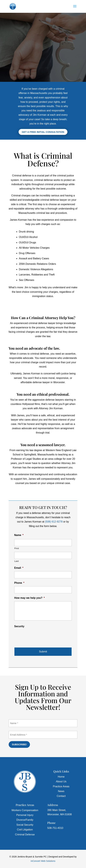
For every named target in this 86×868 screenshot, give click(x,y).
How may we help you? (29, 598)
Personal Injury (25, 815)
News (61, 791)
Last (17, 561)
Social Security (25, 825)
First (17, 548)
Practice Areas (61, 786)
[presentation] (39, 636)
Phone (19, 583)
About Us (61, 781)
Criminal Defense (25, 835)
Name (19, 535)
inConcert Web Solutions (43, 861)
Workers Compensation (25, 810)
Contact (61, 796)
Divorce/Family (25, 820)
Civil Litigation (25, 830)
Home (61, 777)
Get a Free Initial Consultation (43, 132)
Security (19, 626)
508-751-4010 (55, 828)
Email (19, 568)
